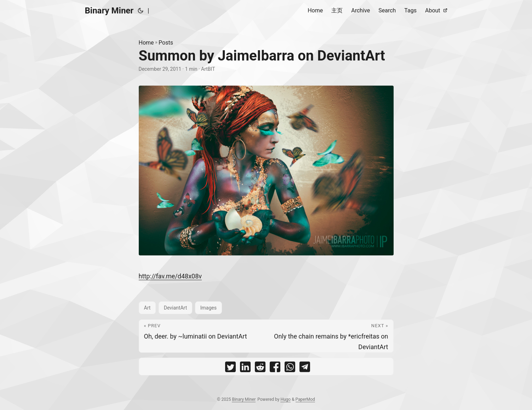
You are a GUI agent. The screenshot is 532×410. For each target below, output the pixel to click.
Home (146, 43)
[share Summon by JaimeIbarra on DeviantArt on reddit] (260, 368)
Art (147, 308)
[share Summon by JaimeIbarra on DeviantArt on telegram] (305, 368)
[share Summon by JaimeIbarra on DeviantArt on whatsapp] (290, 368)
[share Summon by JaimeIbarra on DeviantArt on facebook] (275, 368)
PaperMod (305, 399)
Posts (166, 43)
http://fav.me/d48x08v (170, 276)
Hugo (285, 399)
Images (208, 308)
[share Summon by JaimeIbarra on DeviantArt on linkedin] (245, 368)
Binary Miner (109, 11)
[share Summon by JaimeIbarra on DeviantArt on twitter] (230, 368)
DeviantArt (175, 308)
